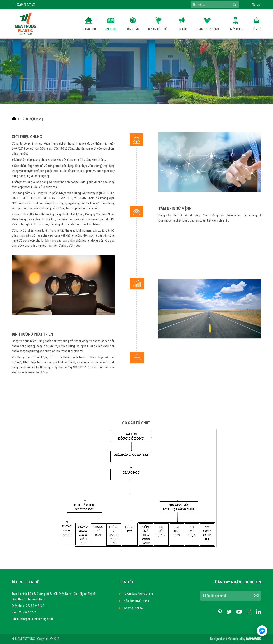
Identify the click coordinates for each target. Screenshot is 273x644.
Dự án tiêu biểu (158, 29)
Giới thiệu (111, 29)
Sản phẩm (133, 29)
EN (259, 5)
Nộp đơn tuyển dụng (136, 601)
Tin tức (182, 29)
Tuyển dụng (235, 29)
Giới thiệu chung (33, 119)
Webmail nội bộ (133, 608)
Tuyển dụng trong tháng (138, 594)
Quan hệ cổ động (207, 29)
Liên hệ (257, 29)
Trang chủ (88, 29)
